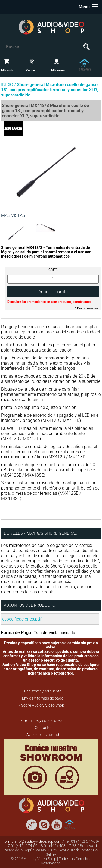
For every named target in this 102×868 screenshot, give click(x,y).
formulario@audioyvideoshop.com (32, 841)
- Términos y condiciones (42, 720)
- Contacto (42, 728)
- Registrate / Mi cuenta (42, 691)
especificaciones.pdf (22, 619)
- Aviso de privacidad (42, 735)
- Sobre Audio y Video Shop (42, 705)
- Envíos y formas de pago (42, 698)
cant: (53, 269)
